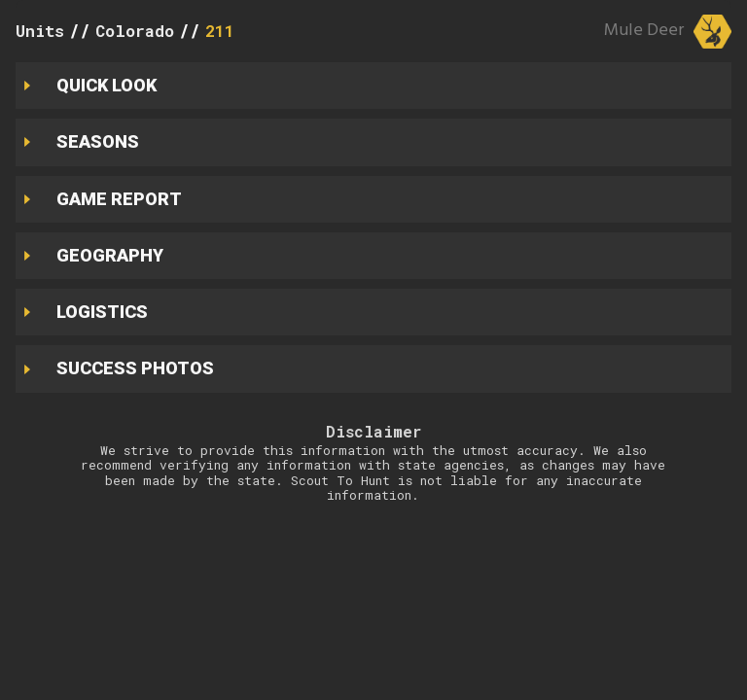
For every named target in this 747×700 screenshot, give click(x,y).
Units (40, 31)
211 (220, 31)
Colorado (135, 31)
